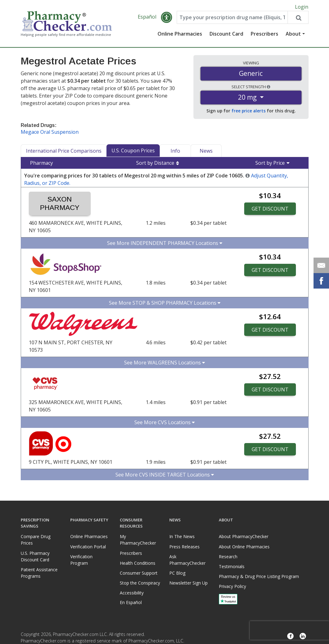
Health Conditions (138, 563)
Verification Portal (88, 547)
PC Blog (177, 573)
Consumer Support (139, 573)
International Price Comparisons (64, 153)
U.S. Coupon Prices (133, 152)
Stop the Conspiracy (140, 583)
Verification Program (81, 560)
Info (175, 153)
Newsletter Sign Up (188, 583)
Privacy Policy (232, 586)
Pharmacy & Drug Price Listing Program (259, 576)
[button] (167, 19)
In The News (182, 536)
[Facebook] (291, 636)
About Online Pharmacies (244, 547)
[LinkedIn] (303, 636)
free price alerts (249, 113)
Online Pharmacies (180, 36)
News (206, 153)
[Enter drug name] (232, 19)
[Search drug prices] (298, 19)
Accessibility (132, 593)
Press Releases (184, 547)
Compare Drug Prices (36, 540)
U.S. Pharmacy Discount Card (35, 556)
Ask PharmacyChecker (187, 560)
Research (228, 557)
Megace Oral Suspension (50, 134)
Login (302, 7)
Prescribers (264, 36)
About (293, 36)
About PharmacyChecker (244, 536)
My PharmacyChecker (138, 540)
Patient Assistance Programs (39, 573)
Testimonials (232, 566)
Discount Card (226, 36)
